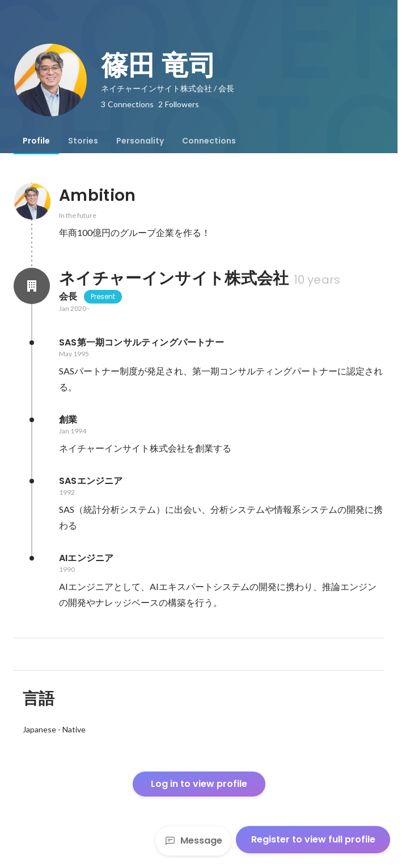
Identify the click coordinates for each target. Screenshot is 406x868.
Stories (83, 141)
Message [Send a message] (193, 840)
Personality (140, 141)
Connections (209, 141)
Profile (36, 141)
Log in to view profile (199, 784)
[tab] (36, 141)
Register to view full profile (313, 839)
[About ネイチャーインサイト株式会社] (32, 286)
